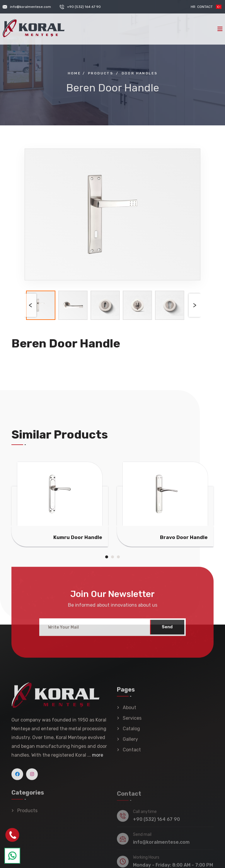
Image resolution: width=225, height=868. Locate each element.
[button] (107, 557)
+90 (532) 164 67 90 (84, 7)
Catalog (131, 733)
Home (74, 73)
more (98, 759)
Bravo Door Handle (184, 537)
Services (132, 722)
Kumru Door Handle (78, 537)
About (129, 712)
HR (193, 7)
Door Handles (140, 73)
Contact (205, 7)
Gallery (130, 743)
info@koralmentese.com (30, 7)
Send (167, 631)
